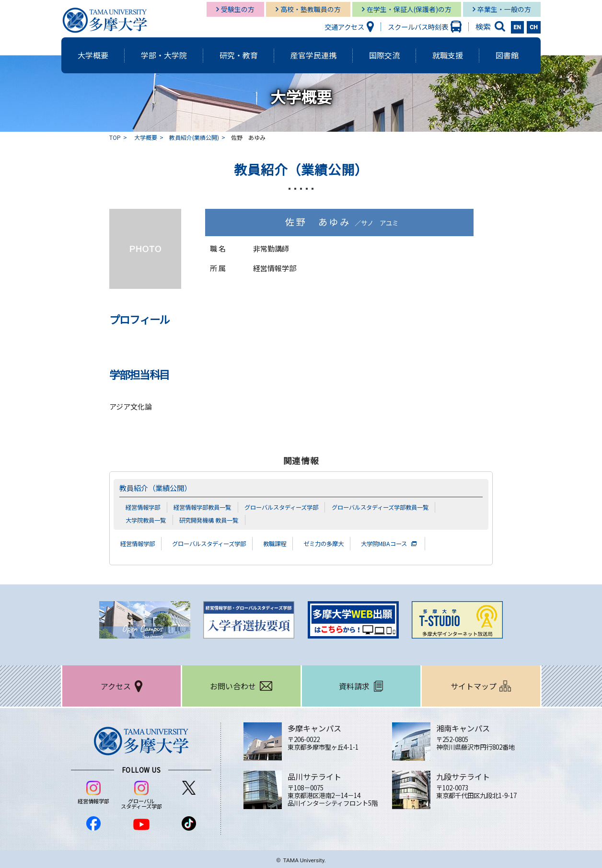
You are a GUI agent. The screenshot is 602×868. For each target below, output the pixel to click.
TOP (115, 137)
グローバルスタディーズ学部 (292, 507)
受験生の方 (238, 9)
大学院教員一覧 (147, 519)
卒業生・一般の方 (504, 9)
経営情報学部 (144, 507)
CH (534, 27)
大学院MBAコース (417, 543)
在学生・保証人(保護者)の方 (409, 9)
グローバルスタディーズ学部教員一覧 (398, 507)
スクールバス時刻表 (418, 27)
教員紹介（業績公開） (160, 488)
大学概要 (146, 137)
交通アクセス (344, 27)
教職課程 (295, 543)
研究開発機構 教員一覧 (214, 519)
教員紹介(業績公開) (194, 137)
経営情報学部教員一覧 (208, 507)
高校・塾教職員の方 (311, 9)
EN (518, 27)
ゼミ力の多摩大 (349, 543)
